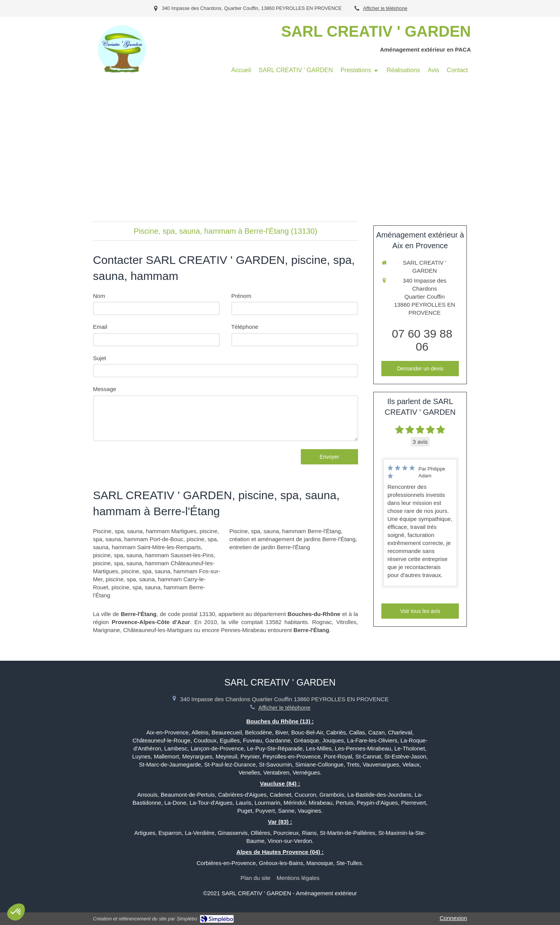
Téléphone (245, 327)
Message (105, 389)
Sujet (100, 358)
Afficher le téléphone (385, 8)
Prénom (241, 296)
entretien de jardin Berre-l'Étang (270, 547)
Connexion (453, 918)
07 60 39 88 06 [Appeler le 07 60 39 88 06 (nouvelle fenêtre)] (422, 340)
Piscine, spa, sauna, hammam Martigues (145, 531)
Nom (99, 296)
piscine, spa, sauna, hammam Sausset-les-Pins (153, 555)
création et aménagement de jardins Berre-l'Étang (293, 539)
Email (100, 327)
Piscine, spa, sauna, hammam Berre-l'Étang (285, 531)
